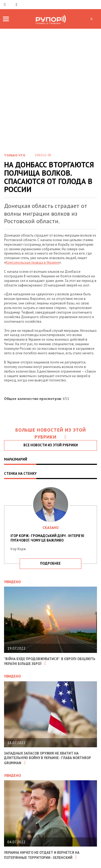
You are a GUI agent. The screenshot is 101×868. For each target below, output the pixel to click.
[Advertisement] (50, 95)
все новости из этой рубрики (51, 445)
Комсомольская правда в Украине (32, 262)
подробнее (50, 563)
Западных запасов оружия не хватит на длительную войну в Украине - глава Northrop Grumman (47, 758)
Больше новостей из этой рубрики (51, 433)
